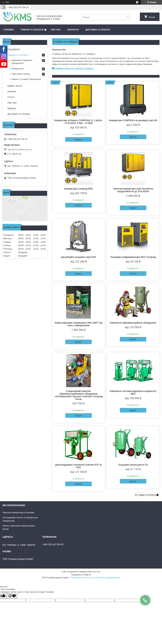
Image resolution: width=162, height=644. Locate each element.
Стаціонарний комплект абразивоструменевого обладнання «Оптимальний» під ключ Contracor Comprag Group (79, 395)
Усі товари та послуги (145, 495)
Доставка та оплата (98, 30)
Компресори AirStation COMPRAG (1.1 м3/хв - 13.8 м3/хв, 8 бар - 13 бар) (79, 122)
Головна (9, 30)
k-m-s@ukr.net (14, 154)
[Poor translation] (12, 596)
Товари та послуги (32, 30)
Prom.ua (96, 572)
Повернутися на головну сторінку (74, 68)
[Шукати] (128, 17)
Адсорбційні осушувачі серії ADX (78, 257)
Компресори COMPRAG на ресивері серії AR (133, 120)
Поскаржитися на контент (82, 578)
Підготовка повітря (21, 74)
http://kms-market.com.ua (20, 149)
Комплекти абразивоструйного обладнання (133, 323)
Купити (79, 140)
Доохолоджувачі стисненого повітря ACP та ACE (79, 466)
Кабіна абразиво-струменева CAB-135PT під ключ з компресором (79, 324)
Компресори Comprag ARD (78, 189)
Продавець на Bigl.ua (81, 575)
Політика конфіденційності (108, 578)
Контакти (73, 30)
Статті (11, 97)
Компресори (18, 69)
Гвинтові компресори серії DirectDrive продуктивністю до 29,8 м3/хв (133, 190)
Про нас (56, 30)
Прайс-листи (15, 86)
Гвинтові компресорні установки (18, 513)
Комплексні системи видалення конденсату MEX (133, 392)
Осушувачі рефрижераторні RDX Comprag (133, 257)
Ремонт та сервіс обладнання (26, 79)
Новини (12, 91)
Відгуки (12, 108)
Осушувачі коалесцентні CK (133, 465)
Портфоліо (14, 49)
